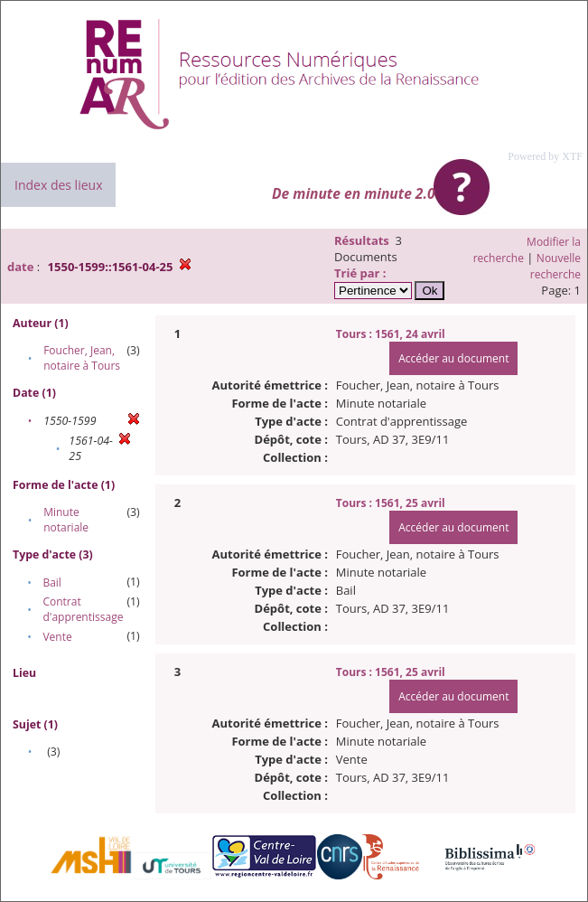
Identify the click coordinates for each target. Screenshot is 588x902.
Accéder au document (453, 358)
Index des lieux (58, 185)
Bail (51, 583)
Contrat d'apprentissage (83, 609)
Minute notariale (66, 520)
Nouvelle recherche (555, 266)
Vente (57, 637)
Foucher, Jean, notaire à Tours (82, 358)
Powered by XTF (545, 156)
